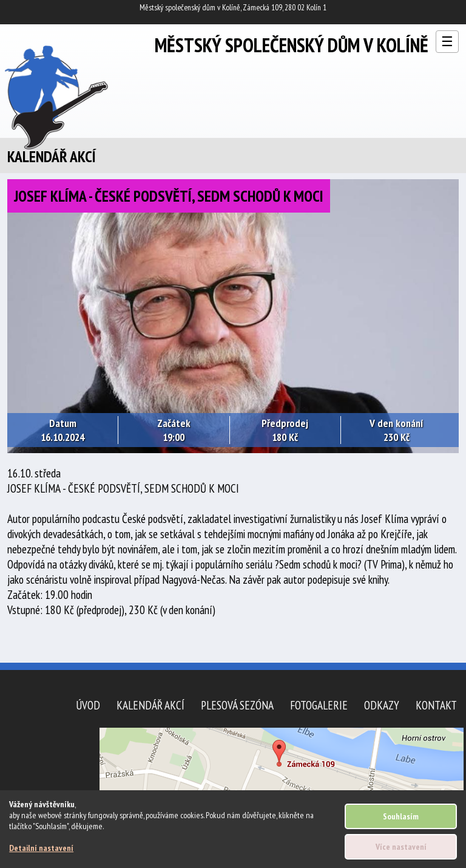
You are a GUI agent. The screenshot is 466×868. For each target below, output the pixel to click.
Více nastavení (401, 847)
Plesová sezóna (237, 705)
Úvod (88, 705)
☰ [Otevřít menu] (447, 42)
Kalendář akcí (150, 705)
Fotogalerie (319, 705)
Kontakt (436, 705)
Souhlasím (401, 816)
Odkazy (382, 705)
